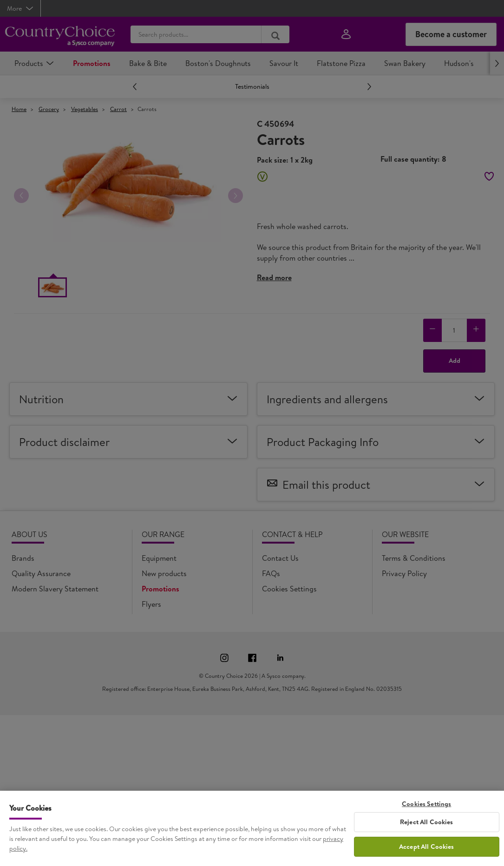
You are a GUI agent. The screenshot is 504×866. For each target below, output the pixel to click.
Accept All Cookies (427, 846)
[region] (252, 828)
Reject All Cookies (427, 822)
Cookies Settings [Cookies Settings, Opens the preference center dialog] (426, 804)
